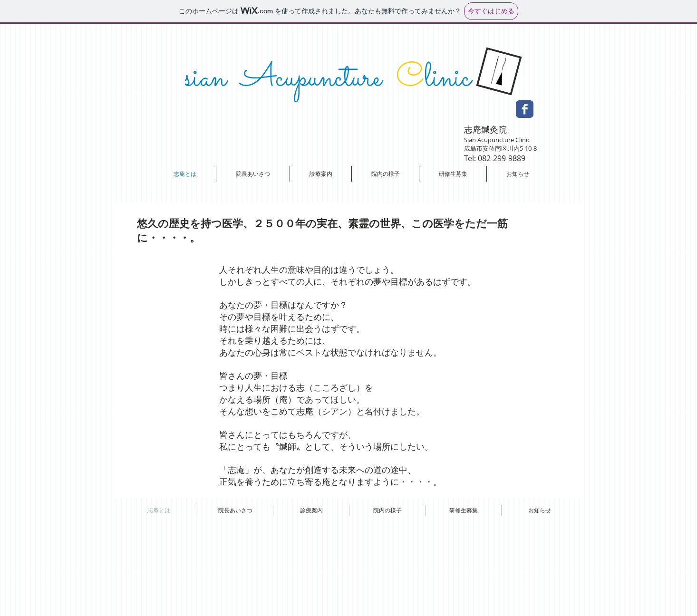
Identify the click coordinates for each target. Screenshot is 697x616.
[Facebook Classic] (525, 109)
